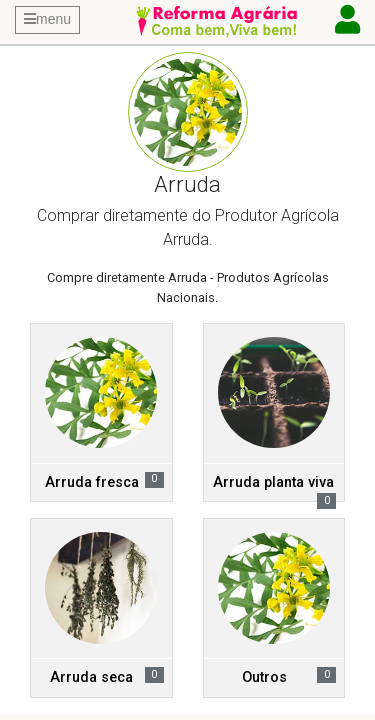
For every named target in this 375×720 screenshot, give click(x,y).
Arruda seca (91, 677)
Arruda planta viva (273, 482)
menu (47, 19)
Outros (264, 677)
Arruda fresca (92, 482)
